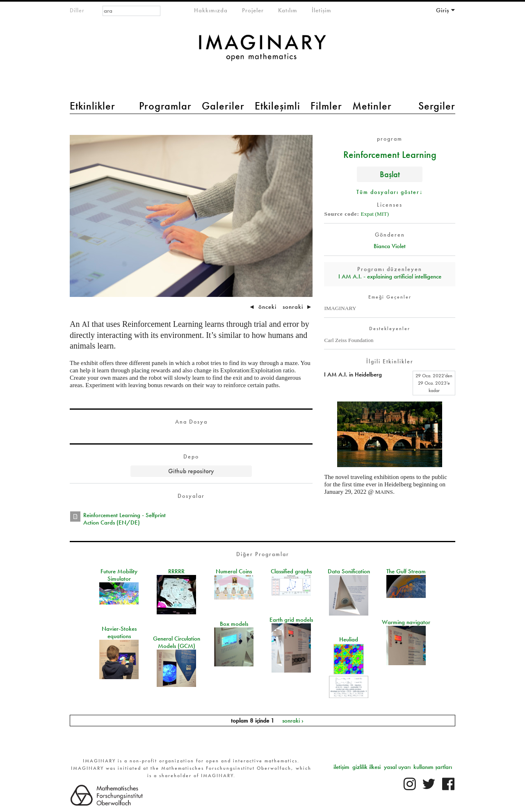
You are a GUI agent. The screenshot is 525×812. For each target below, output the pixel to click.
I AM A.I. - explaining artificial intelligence (390, 276)
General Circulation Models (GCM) (177, 642)
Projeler (253, 10)
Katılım (288, 10)
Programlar (165, 106)
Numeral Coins (234, 571)
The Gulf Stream (406, 571)
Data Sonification (349, 571)
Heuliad (349, 639)
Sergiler (437, 106)
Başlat (390, 174)
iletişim (341, 767)
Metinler (372, 106)
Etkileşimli (277, 106)
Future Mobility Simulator (119, 575)
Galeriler (223, 106)
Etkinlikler (92, 106)
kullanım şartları (433, 767)
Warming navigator (406, 622)
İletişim (322, 10)
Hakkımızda (211, 10)
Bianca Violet (390, 246)
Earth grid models (291, 620)
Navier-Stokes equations (119, 632)
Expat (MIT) (375, 214)
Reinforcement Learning (390, 154)
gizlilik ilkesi (366, 767)
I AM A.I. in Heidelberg (353, 374)
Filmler (326, 106)
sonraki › (293, 721)
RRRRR (176, 571)
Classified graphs (291, 571)
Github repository (191, 471)
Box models (234, 624)
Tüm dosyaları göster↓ (390, 192)
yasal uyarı (397, 767)
